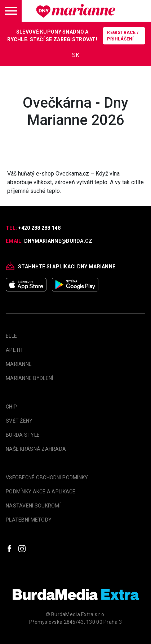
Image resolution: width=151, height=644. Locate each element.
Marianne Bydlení (29, 378)
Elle (11, 336)
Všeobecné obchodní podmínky (47, 477)
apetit (15, 350)
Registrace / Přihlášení (123, 36)
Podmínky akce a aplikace (41, 492)
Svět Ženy (19, 421)
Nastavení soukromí (33, 506)
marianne (19, 364)
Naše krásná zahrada (36, 449)
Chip (11, 407)
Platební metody (29, 520)
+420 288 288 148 (39, 228)
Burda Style (23, 435)
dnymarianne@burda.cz (58, 241)
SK (76, 55)
